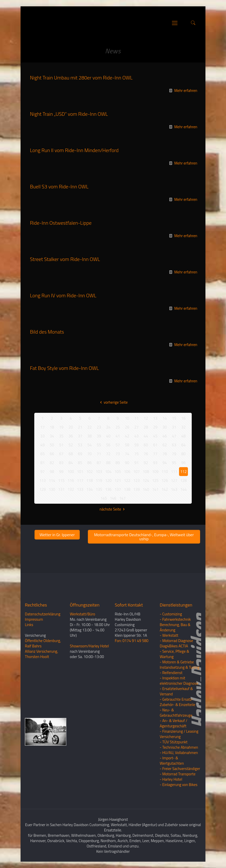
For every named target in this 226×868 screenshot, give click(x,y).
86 (90, 463)
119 (99, 480)
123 (136, 480)
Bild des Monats (47, 332)
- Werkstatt (169, 635)
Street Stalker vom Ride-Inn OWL (65, 259)
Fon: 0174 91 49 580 (132, 641)
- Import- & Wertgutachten (172, 761)
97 (43, 472)
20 (71, 427)
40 (108, 436)
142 (165, 489)
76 (146, 454)
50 (52, 445)
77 (155, 454)
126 (165, 480)
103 (99, 472)
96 (183, 463)
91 (136, 463)
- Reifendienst (171, 673)
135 (99, 489)
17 (43, 427)
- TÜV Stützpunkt (174, 742)
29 (155, 427)
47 (174, 436)
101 (80, 472)
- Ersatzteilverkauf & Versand (176, 691)
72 (108, 454)
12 (146, 418)
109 (155, 472)
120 (108, 480)
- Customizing (171, 614)
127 (174, 480)
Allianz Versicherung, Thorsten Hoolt (42, 654)
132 (71, 489)
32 (183, 427)
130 (52, 489)
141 (155, 489)
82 (52, 463)
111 (174, 472)
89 (118, 463)
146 (113, 498)
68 (71, 454)
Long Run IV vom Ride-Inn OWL (63, 295)
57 (118, 445)
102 (90, 472)
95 (174, 463)
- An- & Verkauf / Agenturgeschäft (173, 723)
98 (52, 472)
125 (155, 480)
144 (183, 489)
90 (127, 463)
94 (165, 463)
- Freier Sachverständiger (180, 769)
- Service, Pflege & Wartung (174, 654)
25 (118, 427)
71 (99, 454)
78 (165, 454)
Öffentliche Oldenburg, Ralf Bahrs (43, 643)
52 (71, 445)
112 (183, 472)
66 (52, 454)
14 (165, 418)
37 (80, 436)
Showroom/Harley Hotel (89, 646)
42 (127, 436)
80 (183, 454)
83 (61, 463)
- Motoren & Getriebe (177, 662)
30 (165, 427)
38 (90, 436)
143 (174, 489)
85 (80, 463)
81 (43, 463)
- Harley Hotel (171, 779)
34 (52, 436)
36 (71, 436)
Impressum (34, 619)
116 (71, 480)
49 (43, 445)
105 (118, 472)
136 (108, 489)
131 (61, 489)
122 (127, 480)
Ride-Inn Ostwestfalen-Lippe (61, 223)
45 (155, 436)
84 (71, 463)
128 (183, 480)
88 (108, 463)
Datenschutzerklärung (43, 614)
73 (118, 454)
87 (99, 463)
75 (136, 454)
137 (118, 489)
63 (174, 445)
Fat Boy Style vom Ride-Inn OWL (64, 368)
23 (99, 427)
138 (127, 489)
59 (136, 445)
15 (174, 418)
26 (127, 427)
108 (146, 472)
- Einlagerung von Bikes (179, 785)
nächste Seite (113, 509)
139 (136, 489)
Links (29, 625)
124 (146, 480)
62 (165, 445)
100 (71, 472)
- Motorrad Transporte (178, 774)
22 (90, 427)
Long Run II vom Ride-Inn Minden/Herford (74, 150)
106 (127, 472)
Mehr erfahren (186, 91)
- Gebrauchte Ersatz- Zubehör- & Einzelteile (177, 702)
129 (43, 489)
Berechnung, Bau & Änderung (175, 627)
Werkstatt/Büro (83, 614)
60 (146, 445)
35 (61, 436)
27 (136, 427)
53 (80, 445)
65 (43, 454)
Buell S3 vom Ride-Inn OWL (59, 186)
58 (127, 445)
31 (174, 427)
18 (52, 427)
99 (61, 472)
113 (43, 480)
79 (174, 454)
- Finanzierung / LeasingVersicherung (179, 734)
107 (136, 472)
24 (108, 427)
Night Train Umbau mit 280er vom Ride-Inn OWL (81, 78)
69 (80, 454)
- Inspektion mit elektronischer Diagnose (179, 681)
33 (43, 436)
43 (136, 436)
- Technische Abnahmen (179, 747)
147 (122, 498)
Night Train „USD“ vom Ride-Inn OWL (69, 114)
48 (183, 436)
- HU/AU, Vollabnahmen (179, 753)
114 (52, 480)
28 (146, 427)
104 (108, 472)
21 (80, 427)
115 (61, 480)
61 (155, 445)
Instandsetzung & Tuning (180, 667)
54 (90, 445)
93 (155, 463)
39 (99, 436)
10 (127, 418)
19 (61, 427)
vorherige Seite (113, 402)
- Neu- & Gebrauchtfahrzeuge (176, 713)
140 (146, 489)
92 (146, 463)
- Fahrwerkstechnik (175, 619)
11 (136, 418)
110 (165, 472)
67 (61, 454)
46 (165, 436)
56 (108, 445)
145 (103, 498)
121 (118, 480)
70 (90, 454)
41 (118, 436)
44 (146, 436)
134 (90, 489)
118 (90, 480)
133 (80, 489)
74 (127, 454)
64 (183, 445)
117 (80, 480)
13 (155, 418)
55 (99, 445)
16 (183, 418)
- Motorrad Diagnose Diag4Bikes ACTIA (176, 643)
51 (61, 445)
